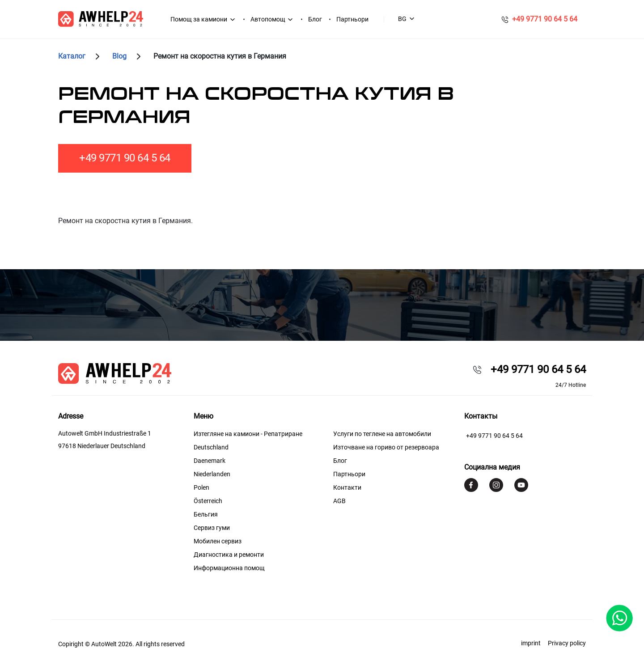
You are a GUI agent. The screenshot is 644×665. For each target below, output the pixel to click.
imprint (531, 643)
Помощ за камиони (199, 19)
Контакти (347, 487)
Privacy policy (567, 643)
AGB (339, 501)
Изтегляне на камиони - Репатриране (248, 434)
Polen (201, 487)
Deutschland (211, 447)
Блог (315, 19)
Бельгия (206, 514)
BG (402, 19)
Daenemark (210, 461)
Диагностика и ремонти (229, 555)
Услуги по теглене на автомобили (382, 434)
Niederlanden (212, 474)
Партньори (352, 19)
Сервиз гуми (212, 528)
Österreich (208, 501)
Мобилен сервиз (218, 541)
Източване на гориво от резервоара (386, 447)
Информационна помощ (229, 568)
